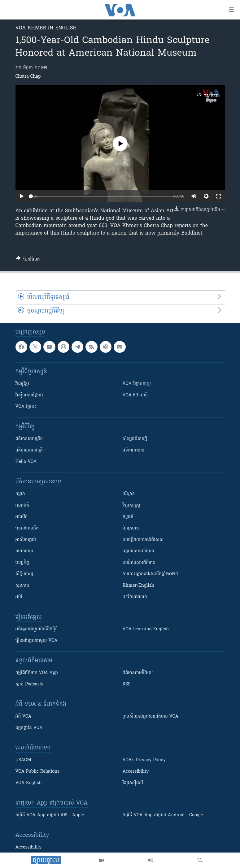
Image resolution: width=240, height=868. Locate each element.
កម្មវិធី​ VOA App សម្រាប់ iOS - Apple (50, 815)
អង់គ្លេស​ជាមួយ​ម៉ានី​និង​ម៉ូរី (36, 629)
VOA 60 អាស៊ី (135, 395)
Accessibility (136, 772)
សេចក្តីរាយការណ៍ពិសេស (143, 540)
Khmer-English (138, 586)
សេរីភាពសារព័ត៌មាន (139, 563)
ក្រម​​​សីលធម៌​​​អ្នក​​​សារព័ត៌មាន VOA (151, 717)
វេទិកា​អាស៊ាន (134, 450)
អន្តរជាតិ (22, 505)
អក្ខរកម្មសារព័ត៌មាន (138, 551)
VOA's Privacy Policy (144, 760)
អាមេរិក (22, 517)
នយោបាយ (24, 551)
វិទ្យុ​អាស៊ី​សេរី (133, 783)
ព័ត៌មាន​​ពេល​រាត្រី (29, 450)
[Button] (28, 260)
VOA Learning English (146, 629)
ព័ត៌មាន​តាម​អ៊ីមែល (138, 673)
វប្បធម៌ (128, 517)
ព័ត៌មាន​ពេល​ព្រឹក (29, 439)
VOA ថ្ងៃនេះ (26, 407)
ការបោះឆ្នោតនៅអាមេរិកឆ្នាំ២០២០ (151, 574)
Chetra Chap (28, 77)
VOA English (29, 783)
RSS (127, 684)
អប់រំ (19, 597)
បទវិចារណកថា (135, 597)
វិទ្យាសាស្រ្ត (131, 505)
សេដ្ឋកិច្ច (22, 563)
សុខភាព (22, 586)
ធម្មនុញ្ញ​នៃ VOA (29, 728)
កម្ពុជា (20, 494)
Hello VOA (26, 462)
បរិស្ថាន (129, 494)
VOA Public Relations (38, 772)
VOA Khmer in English (46, 28)
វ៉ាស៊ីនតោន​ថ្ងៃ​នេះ (30, 395)
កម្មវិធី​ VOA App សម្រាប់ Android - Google (163, 815)
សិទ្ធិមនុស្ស (24, 574)
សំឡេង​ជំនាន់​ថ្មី (135, 439)
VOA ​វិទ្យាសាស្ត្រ (137, 384)
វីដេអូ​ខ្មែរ (22, 384)
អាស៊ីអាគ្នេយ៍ (26, 540)
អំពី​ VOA (24, 717)
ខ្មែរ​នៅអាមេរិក (27, 528)
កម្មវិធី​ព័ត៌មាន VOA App (37, 673)
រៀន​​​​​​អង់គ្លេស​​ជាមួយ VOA (37, 641)
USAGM (23, 760)
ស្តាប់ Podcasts (29, 684)
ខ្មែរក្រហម (131, 528)
